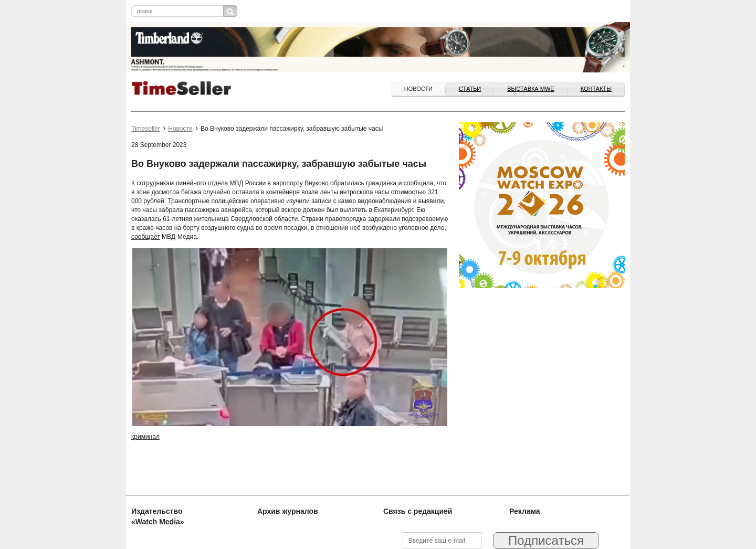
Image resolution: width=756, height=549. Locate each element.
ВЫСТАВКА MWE (531, 89)
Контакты (596, 89)
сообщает (146, 237)
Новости (418, 89)
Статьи (470, 89)
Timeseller (146, 129)
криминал (145, 437)
